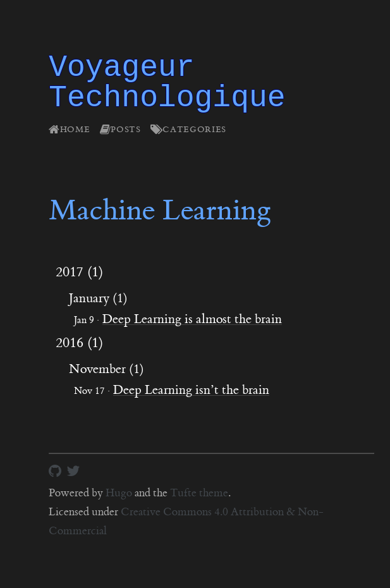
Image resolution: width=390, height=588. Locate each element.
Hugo (119, 493)
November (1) (107, 369)
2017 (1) (79, 272)
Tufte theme (199, 493)
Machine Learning (160, 211)
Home (69, 130)
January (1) (98, 298)
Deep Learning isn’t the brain (191, 390)
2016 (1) (79, 343)
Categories (188, 130)
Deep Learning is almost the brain (192, 319)
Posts (120, 130)
